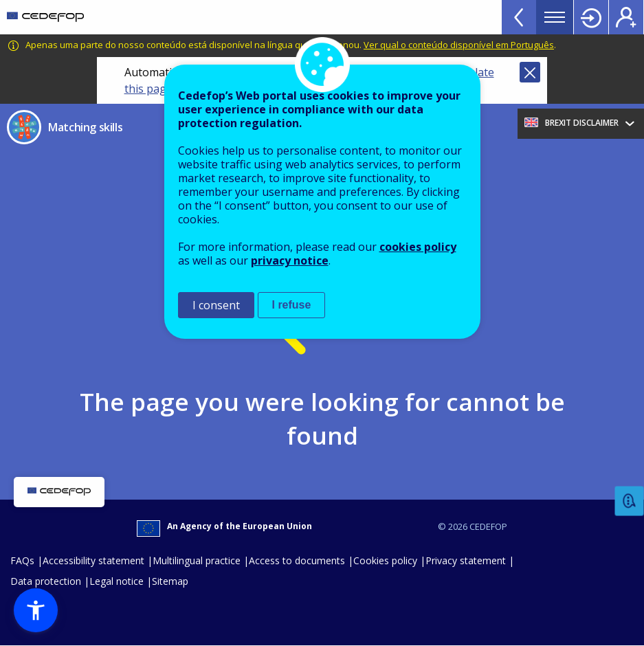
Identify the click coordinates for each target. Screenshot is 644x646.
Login (591, 17)
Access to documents (297, 560)
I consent (216, 305)
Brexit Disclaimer (582, 123)
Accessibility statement (93, 560)
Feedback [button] (630, 501)
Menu (555, 17)
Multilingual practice (197, 560)
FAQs (22, 560)
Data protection (46, 581)
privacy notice (290, 260)
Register (626, 17)
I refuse (292, 305)
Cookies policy (385, 560)
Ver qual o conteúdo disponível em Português (459, 45)
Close (530, 72)
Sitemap (170, 581)
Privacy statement (466, 560)
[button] (36, 610)
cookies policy (418, 247)
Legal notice (116, 581)
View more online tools (519, 17)
